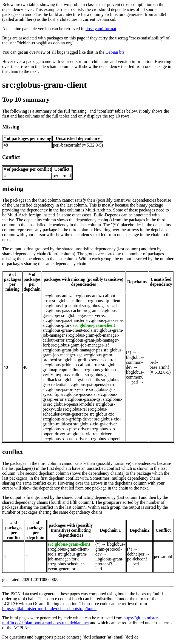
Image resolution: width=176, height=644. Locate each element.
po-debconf (137, 559)
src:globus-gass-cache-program (70, 310)
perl (135, 382)
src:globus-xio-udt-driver (65, 439)
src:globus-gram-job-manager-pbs (72, 350)
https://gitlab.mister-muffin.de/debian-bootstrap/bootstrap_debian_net (81, 620)
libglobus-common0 (135, 375)
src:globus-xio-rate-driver (89, 434)
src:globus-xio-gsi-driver (95, 424)
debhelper (136, 554)
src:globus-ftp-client (103, 301)
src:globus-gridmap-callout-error (71, 365)
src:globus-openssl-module (71, 404)
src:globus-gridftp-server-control (87, 360)
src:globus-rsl (75, 409)
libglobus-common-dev (135, 362)
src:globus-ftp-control (62, 306)
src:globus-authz (57, 296)
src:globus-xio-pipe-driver (66, 429)
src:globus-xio (102, 414)
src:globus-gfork (57, 325)
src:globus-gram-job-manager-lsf (80, 345)
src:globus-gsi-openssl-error (92, 384)
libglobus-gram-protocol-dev (110, 549)
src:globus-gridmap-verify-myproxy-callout (80, 372)
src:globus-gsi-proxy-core (65, 389)
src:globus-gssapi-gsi (83, 399)
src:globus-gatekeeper (105, 320)
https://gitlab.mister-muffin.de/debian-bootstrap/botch (49, 609)
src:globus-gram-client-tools (67, 330)
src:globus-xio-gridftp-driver (68, 419)
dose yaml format (101, 29)
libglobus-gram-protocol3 (110, 561)
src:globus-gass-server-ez (83, 315)
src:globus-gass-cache (101, 306)
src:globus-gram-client (45, 85)
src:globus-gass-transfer (63, 320)
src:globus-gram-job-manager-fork (67, 556)
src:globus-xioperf (104, 439)
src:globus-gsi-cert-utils (79, 380)
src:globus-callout (68, 301)
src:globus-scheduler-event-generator (75, 412)
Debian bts (115, 52)
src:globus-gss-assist (79, 394)
